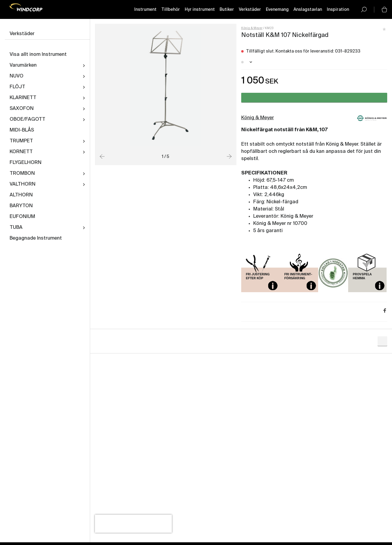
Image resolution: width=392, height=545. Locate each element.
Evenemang (277, 10)
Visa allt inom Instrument (38, 55)
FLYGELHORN (26, 163)
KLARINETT (23, 98)
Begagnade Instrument (36, 239)
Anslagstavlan (308, 10)
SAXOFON (22, 109)
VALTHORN (23, 185)
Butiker (227, 10)
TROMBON (22, 174)
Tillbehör (171, 10)
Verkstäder (250, 10)
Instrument (145, 10)
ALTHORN (21, 195)
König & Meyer (252, 29)
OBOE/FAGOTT (27, 120)
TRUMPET (21, 141)
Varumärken (23, 66)
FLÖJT (17, 87)
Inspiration (338, 10)
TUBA (16, 228)
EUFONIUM (22, 217)
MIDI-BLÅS (22, 131)
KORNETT (21, 152)
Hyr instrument (200, 10)
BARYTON (21, 206)
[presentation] (133, 524)
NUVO (17, 77)
